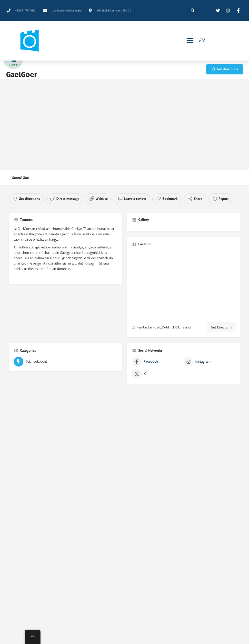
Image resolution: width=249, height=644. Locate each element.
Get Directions (221, 327)
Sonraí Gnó (20, 178)
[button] (190, 41)
